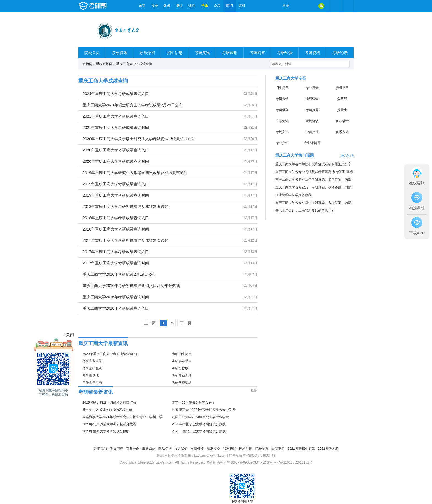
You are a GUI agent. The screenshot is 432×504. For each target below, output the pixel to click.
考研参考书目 (182, 361)
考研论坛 (340, 53)
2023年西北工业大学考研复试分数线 (199, 431)
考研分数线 (180, 368)
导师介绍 (147, 53)
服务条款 (149, 449)
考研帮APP (348, 6)
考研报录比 (91, 375)
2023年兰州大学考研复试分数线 (106, 431)
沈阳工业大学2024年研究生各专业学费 (200, 417)
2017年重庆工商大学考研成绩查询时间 (116, 263)
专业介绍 (282, 143)
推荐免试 (282, 121)
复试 (179, 6)
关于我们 (100, 449)
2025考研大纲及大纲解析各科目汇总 (109, 403)
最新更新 (278, 449)
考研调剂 (230, 53)
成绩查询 (146, 64)
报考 (155, 6)
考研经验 (285, 53)
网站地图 (246, 449)
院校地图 (262, 449)
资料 (242, 6)
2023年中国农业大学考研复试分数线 (199, 424)
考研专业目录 (92, 361)
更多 (254, 390)
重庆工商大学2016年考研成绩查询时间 (116, 297)
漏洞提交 (214, 449)
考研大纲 (282, 99)
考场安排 (282, 132)
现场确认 (312, 121)
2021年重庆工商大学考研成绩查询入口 (116, 116)
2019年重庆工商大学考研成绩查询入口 (116, 184)
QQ (310, 6)
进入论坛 (347, 156)
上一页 (150, 323)
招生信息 (175, 53)
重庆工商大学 (126, 64)
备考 (167, 6)
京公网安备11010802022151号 (289, 462)
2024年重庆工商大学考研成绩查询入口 (116, 94)
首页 (142, 6)
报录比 (342, 110)
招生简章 (282, 88)
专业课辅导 (312, 143)
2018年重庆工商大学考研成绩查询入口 (116, 218)
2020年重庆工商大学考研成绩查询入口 (116, 150)
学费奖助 (312, 132)
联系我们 (229, 449)
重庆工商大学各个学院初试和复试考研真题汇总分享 (313, 164)
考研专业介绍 (182, 375)
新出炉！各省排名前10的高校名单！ (109, 410)
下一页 (186, 323)
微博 (298, 6)
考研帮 (107, 6)
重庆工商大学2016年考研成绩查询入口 (116, 308)
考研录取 (282, 110)
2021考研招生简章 (301, 449)
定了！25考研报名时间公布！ (194, 403)
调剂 (192, 6)
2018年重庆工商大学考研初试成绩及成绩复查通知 (125, 207)
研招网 (87, 64)
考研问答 (257, 53)
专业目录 (312, 88)
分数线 (342, 99)
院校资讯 (120, 53)
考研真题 (312, 110)
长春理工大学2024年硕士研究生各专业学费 (204, 410)
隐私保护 (165, 449)
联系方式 (342, 132)
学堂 (205, 6)
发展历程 (117, 449)
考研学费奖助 (182, 383)
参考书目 (342, 88)
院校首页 (92, 53)
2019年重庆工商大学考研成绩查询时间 (116, 195)
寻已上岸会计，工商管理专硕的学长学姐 (305, 210)
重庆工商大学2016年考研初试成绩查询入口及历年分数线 (131, 286)
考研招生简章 (182, 354)
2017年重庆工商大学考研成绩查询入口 (116, 252)
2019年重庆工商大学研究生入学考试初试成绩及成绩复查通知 (135, 173)
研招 (229, 6)
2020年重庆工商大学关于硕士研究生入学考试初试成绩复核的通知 (139, 139)
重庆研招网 (104, 64)
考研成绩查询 (92, 368)
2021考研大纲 (328, 449)
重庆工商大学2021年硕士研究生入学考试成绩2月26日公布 (133, 105)
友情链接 (197, 449)
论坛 (217, 6)
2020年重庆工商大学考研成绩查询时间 (116, 161)
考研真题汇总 (92, 383)
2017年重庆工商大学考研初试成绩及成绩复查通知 (125, 240)
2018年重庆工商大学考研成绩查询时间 (116, 229)
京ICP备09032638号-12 (248, 462)
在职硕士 (342, 121)
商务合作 (133, 449)
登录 (286, 6)
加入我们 (181, 449)
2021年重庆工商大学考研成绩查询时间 (116, 128)
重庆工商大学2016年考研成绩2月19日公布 (119, 274)
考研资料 (312, 53)
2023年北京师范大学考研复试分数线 (109, 424)
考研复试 (202, 53)
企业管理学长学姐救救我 (293, 195)
